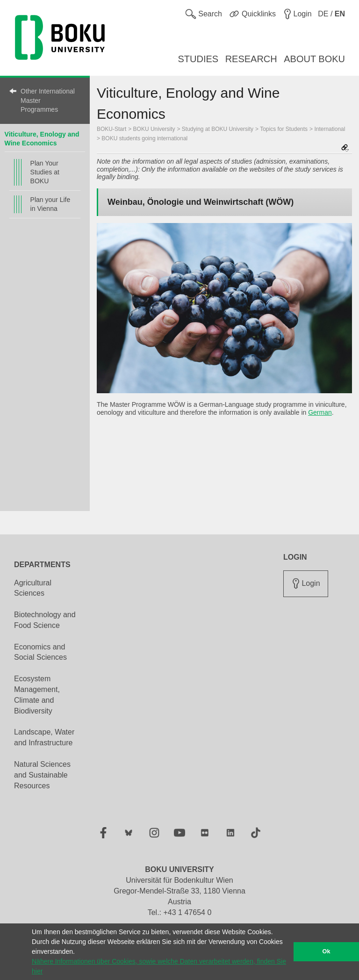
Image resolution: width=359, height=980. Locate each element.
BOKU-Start (111, 129)
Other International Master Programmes (48, 100)
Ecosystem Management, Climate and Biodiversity (37, 695)
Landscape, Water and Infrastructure (44, 737)
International (330, 129)
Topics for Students (284, 129)
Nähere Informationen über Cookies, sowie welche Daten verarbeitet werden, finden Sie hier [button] (159, 966)
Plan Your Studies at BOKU (45, 172)
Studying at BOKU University (218, 129)
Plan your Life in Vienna (50, 204)
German (320, 412)
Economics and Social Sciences (40, 652)
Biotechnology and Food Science (45, 620)
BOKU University (154, 129)
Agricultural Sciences (33, 588)
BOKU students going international (144, 138)
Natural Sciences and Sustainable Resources (42, 775)
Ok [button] (327, 951)
